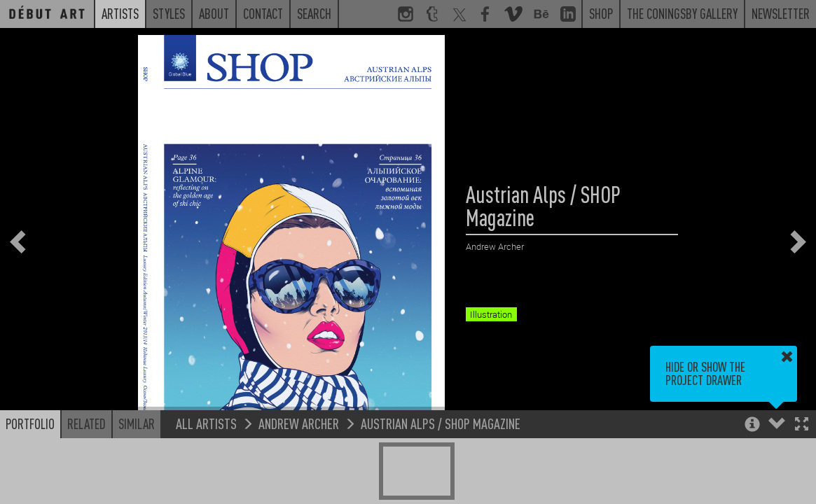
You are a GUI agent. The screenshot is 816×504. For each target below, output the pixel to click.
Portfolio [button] (30, 423)
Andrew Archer (299, 423)
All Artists (206, 423)
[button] (802, 425)
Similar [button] (137, 423)
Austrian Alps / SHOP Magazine (441, 423)
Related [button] (87, 423)
